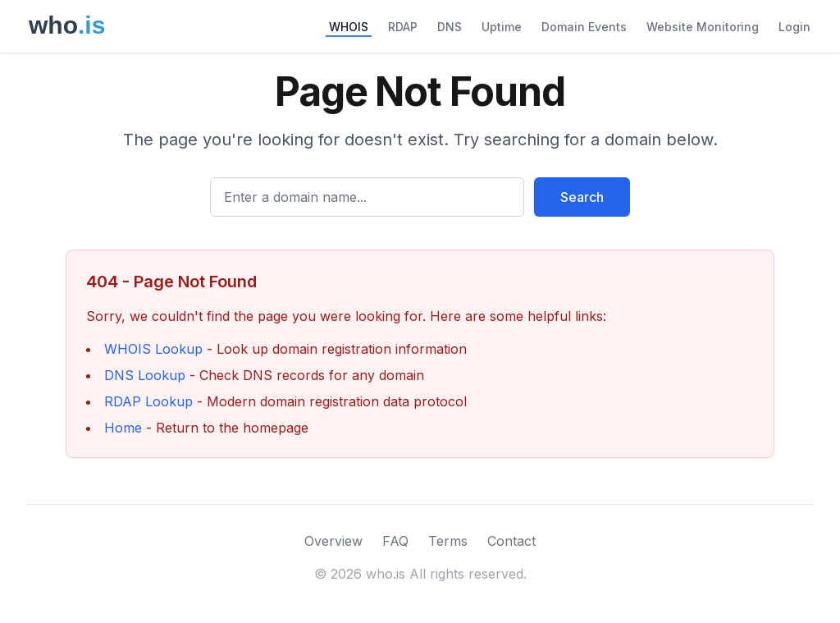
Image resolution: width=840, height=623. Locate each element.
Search (582, 197)
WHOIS (349, 27)
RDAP (403, 27)
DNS (450, 27)
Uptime (502, 27)
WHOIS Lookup (153, 349)
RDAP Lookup (148, 401)
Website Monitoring (703, 27)
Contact (511, 541)
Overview (333, 541)
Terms (448, 541)
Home (123, 428)
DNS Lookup (145, 375)
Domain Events (584, 27)
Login (794, 27)
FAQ (395, 541)
